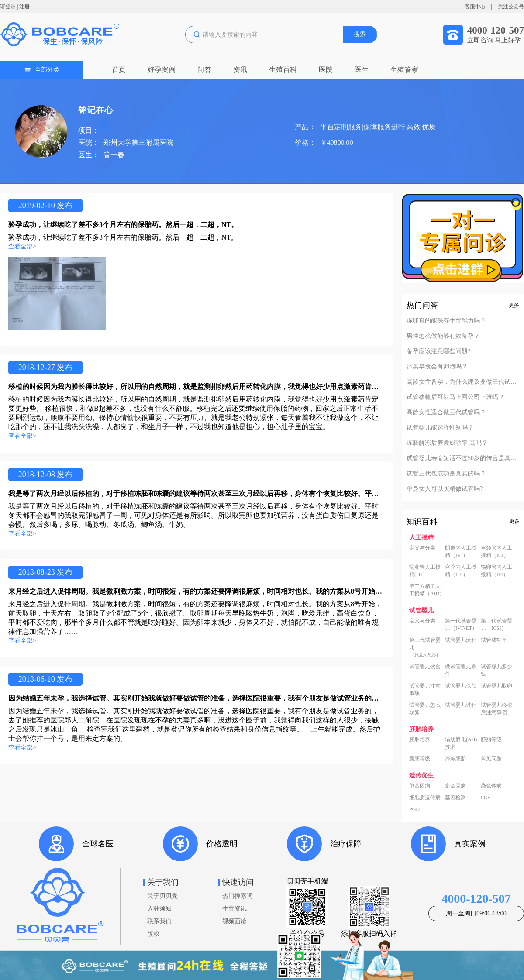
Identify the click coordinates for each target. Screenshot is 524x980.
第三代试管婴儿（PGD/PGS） (425, 647)
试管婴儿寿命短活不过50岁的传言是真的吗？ (463, 458)
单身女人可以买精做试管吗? (445, 489)
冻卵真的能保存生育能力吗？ (446, 321)
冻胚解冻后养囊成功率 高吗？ (447, 443)
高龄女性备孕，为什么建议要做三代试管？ (463, 382)
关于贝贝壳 (162, 896)
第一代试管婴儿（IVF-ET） (461, 624)
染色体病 (491, 786)
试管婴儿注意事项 (425, 689)
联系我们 (159, 921)
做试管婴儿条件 (461, 670)
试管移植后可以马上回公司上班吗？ (455, 397)
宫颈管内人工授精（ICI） (496, 552)
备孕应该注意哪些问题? (438, 351)
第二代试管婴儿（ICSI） (496, 624)
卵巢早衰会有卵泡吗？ (437, 367)
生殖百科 (283, 70)
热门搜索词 (238, 896)
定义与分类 (422, 548)
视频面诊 (234, 921)
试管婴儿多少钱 (496, 670)
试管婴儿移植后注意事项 (496, 709)
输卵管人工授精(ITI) (425, 571)
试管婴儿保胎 (461, 686)
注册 (24, 7)
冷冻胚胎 (455, 759)
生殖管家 (404, 70)
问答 (204, 70)
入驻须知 (159, 909)
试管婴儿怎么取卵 (425, 709)
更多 (514, 305)
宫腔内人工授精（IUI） (461, 571)
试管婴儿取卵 (496, 686)
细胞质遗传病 (425, 798)
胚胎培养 (420, 739)
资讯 (240, 70)
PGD (414, 809)
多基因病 (455, 786)
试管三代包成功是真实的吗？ (446, 474)
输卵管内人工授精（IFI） (496, 571)
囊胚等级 (420, 759)
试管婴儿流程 (461, 640)
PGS (486, 798)
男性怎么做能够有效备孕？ (443, 336)
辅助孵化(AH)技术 (461, 743)
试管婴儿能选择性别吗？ (440, 428)
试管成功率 (494, 640)
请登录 (8, 7)
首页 (119, 70)
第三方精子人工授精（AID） (427, 590)
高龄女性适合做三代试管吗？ (446, 413)
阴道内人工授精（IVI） (461, 552)
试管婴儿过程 (461, 705)
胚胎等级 (491, 739)
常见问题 (491, 759)
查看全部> (22, 246)
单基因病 (420, 786)
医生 (362, 70)
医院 (326, 70)
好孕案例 (162, 70)
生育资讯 (234, 909)
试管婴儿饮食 (425, 667)
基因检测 (455, 798)
